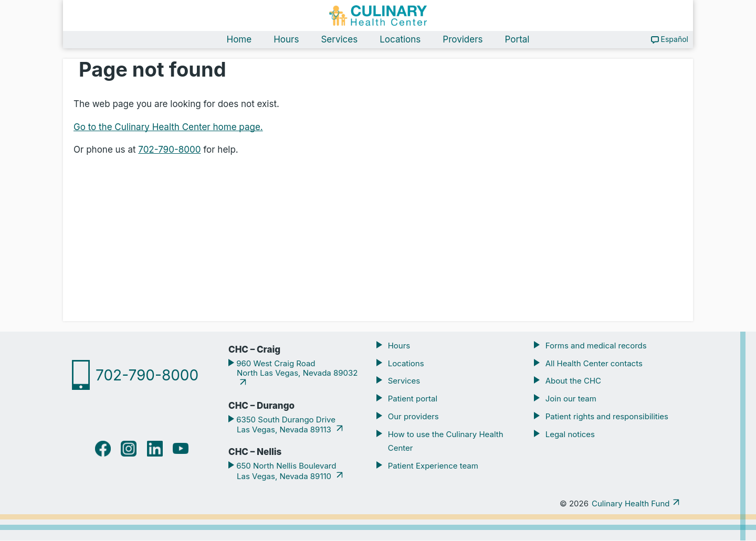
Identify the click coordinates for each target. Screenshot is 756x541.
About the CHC (573, 381)
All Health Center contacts (594, 363)
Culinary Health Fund (631, 504)
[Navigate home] (378, 16)
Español (675, 40)
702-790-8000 (169, 150)
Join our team (571, 399)
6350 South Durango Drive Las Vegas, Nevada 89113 (285, 425)
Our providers (413, 417)
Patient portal (413, 399)
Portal (517, 40)
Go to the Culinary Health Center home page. (168, 127)
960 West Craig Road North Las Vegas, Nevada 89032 (296, 368)
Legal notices (570, 435)
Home (239, 40)
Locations (400, 40)
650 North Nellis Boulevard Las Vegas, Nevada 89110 (285, 471)
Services (339, 40)
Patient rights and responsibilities (607, 417)
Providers (463, 40)
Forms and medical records (596, 346)
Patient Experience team (433, 466)
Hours (286, 40)
